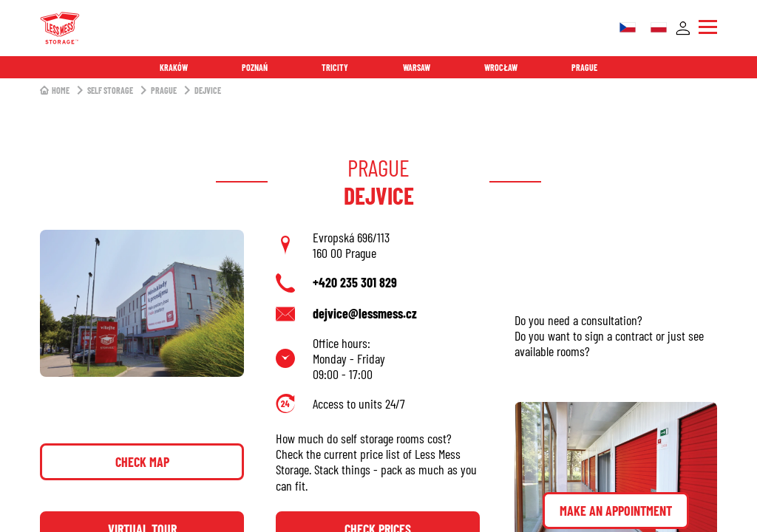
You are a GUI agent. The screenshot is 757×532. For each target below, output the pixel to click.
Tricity (335, 67)
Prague (584, 67)
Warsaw (417, 67)
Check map (142, 462)
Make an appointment (616, 511)
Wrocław (501, 67)
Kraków (174, 67)
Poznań (255, 67)
